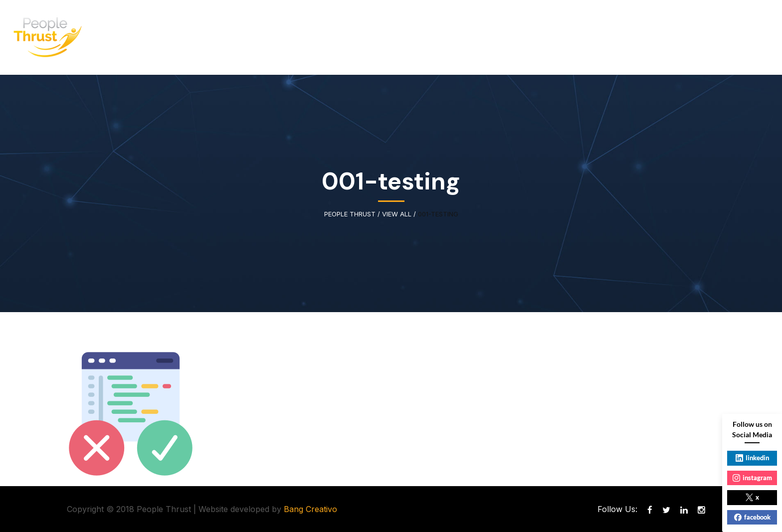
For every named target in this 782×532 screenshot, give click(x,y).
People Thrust (350, 214)
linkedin (752, 458)
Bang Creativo (310, 509)
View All (397, 214)
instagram (752, 478)
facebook (752, 517)
